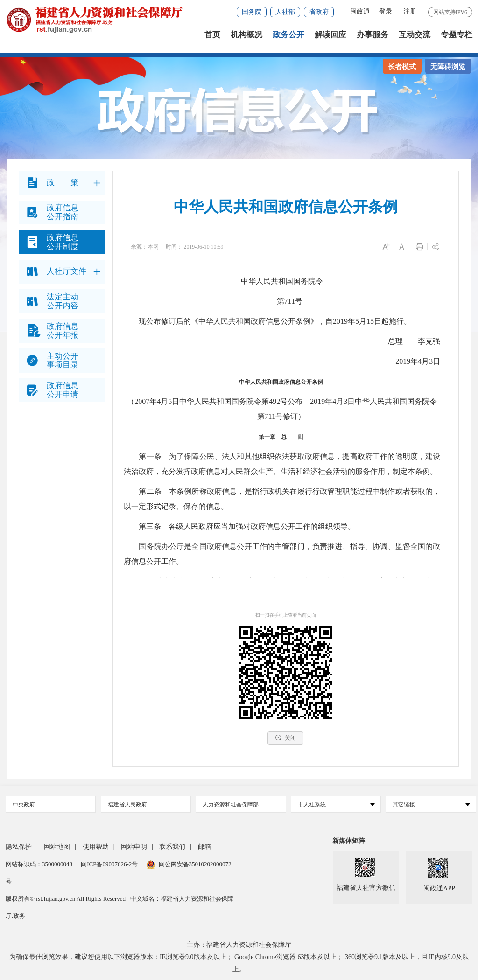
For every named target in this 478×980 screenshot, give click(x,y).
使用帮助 (96, 847)
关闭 (285, 738)
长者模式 (402, 67)
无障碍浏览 (448, 67)
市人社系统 (336, 805)
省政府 (319, 12)
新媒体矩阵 (349, 841)
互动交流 (415, 37)
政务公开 (288, 37)
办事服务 (373, 37)
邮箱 (204, 847)
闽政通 (360, 11)
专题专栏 (457, 37)
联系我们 (172, 847)
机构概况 (246, 37)
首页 (212, 37)
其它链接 (431, 805)
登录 (386, 11)
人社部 (285, 12)
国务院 (252, 12)
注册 (410, 11)
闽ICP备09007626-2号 (109, 864)
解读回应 (330, 37)
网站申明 (134, 847)
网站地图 (57, 847)
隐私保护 (19, 847)
